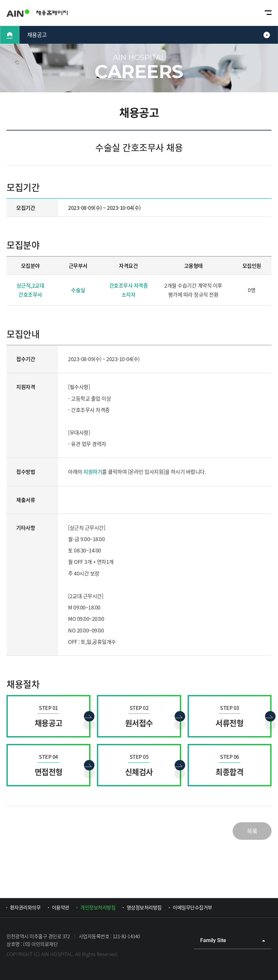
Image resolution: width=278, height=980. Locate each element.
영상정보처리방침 (144, 907)
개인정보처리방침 (98, 907)
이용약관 (61, 907)
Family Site (213, 940)
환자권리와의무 (25, 907)
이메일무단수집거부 (192, 907)
